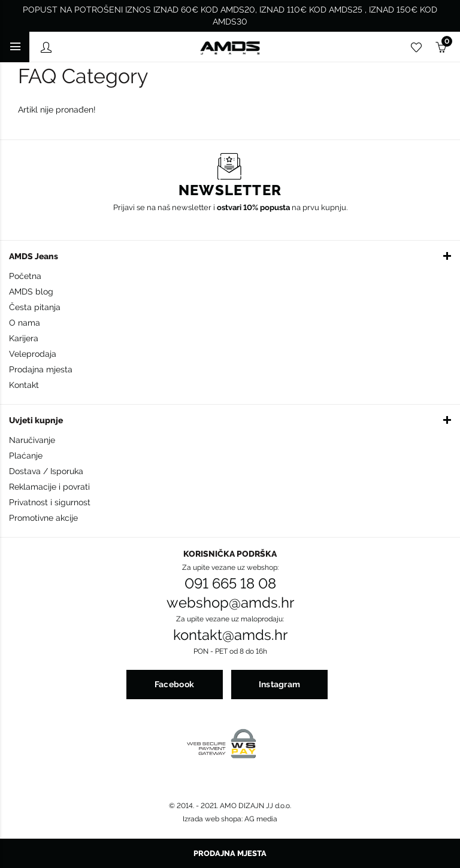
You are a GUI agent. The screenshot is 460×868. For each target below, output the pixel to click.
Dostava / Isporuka (46, 471)
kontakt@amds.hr (230, 635)
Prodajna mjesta (41, 369)
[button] (230, 256)
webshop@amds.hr (230, 603)
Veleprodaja (33, 354)
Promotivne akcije (43, 518)
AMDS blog (31, 292)
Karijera (24, 338)
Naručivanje (32, 440)
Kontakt (24, 385)
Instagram (280, 684)
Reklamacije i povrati (49, 487)
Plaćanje (26, 456)
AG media (261, 819)
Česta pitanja (35, 307)
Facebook (174, 684)
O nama (25, 323)
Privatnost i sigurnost (50, 502)
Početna (25, 276)
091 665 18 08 (230, 584)
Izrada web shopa (212, 819)
